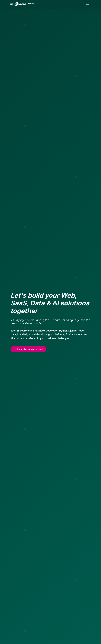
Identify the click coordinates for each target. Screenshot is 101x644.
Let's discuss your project (28, 349)
